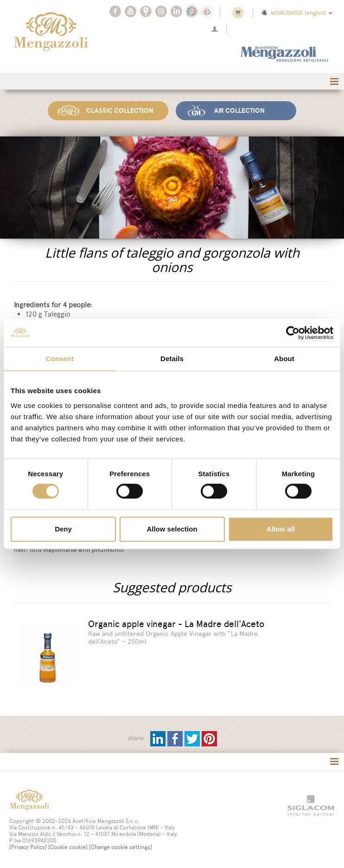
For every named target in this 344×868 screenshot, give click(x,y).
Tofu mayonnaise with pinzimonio (76, 550)
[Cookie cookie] (68, 846)
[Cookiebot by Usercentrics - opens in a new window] (293, 333)
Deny (63, 529)
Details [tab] (172, 359)
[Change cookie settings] (121, 846)
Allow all (281, 529)
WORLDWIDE (296, 13)
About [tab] (284, 359)
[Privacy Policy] (28, 846)
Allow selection (172, 529)
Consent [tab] (60, 359)
